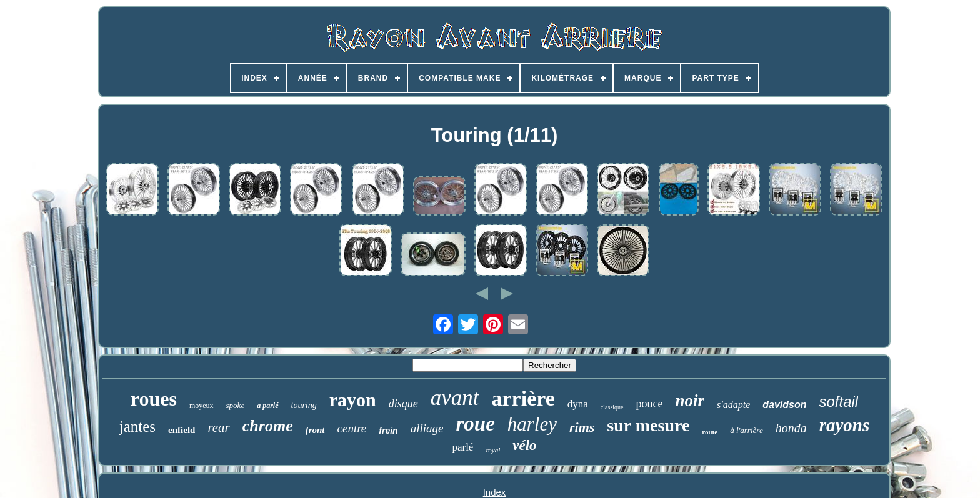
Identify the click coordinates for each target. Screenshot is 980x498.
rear (218, 427)
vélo (524, 445)
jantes (137, 426)
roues (154, 399)
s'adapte (733, 405)
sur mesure (648, 425)
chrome (268, 426)
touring (304, 405)
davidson (784, 405)
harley (532, 424)
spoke (236, 405)
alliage (427, 428)
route (710, 432)
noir (690, 401)
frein (388, 431)
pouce (650, 404)
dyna (578, 404)
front (315, 430)
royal (493, 450)
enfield (182, 430)
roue (475, 424)
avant (455, 398)
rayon (353, 400)
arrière (523, 398)
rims (582, 427)
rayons (845, 425)
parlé (462, 447)
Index (495, 492)
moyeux (202, 406)
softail (838, 401)
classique (612, 407)
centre (352, 428)
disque (403, 404)
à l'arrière (747, 430)
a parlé (267, 406)
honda (791, 428)
